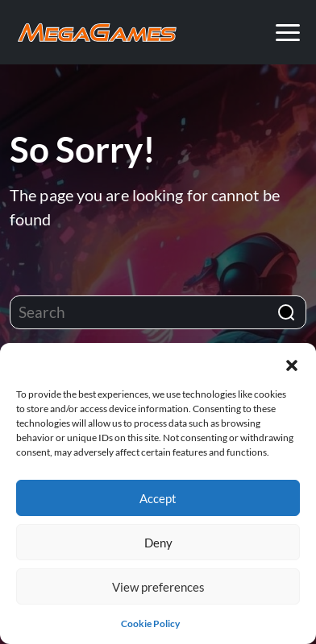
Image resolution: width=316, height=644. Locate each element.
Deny (158, 543)
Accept (158, 498)
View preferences (158, 587)
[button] (292, 363)
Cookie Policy (150, 623)
